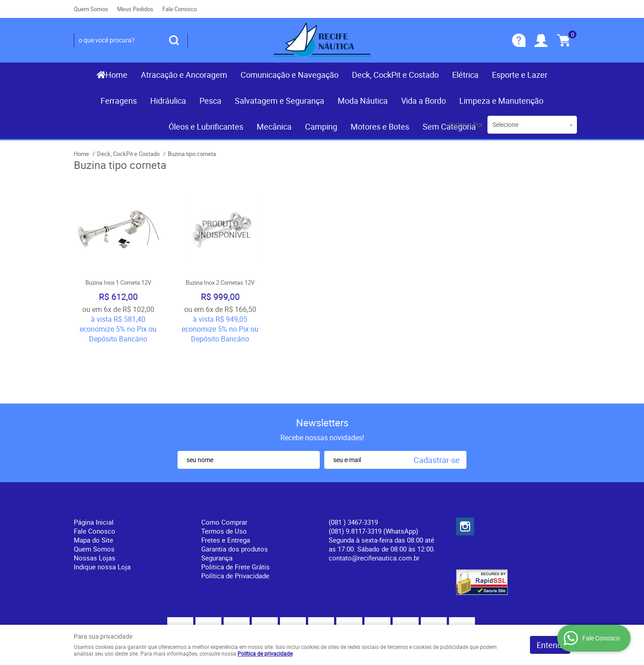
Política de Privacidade (235, 525)
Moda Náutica (363, 101)
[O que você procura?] (174, 40)
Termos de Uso (224, 480)
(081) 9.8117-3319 (373, 480)
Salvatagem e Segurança (280, 101)
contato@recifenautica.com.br (374, 507)
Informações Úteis (238, 456)
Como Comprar (224, 471)
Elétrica (465, 75)
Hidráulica (168, 101)
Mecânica (274, 126)
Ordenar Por (466, 124)
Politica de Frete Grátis (235, 516)
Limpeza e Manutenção (501, 101)
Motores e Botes (380, 126)
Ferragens (119, 101)
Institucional (98, 456)
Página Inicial (94, 471)
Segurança (217, 507)
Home (117, 75)
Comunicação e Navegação (290, 75)
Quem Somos (91, 9)
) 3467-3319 (353, 471)
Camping (321, 126)
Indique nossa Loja (102, 516)
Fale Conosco (180, 9)
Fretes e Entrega (226, 489)
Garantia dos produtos (235, 498)
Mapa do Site (93, 489)
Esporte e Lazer (520, 75)
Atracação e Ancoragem (184, 75)
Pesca (210, 101)
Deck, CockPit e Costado (395, 75)
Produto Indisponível (220, 229)
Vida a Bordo (424, 101)
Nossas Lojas (95, 507)
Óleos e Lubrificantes (206, 126)
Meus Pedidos (135, 9)
